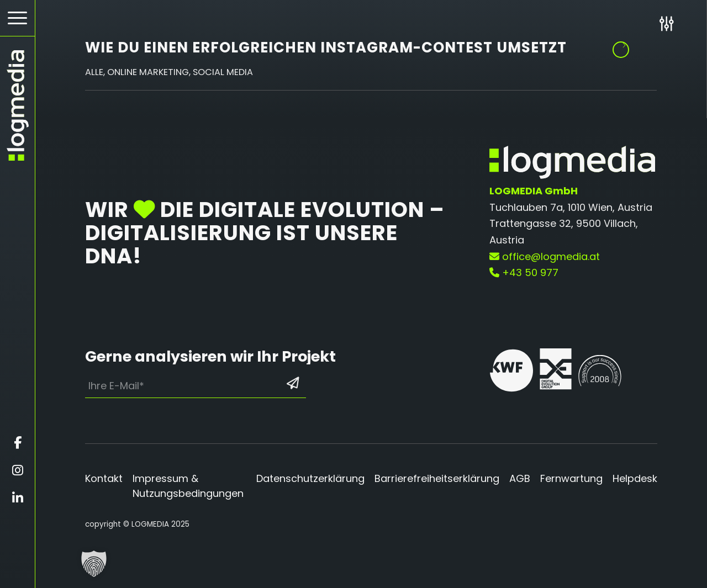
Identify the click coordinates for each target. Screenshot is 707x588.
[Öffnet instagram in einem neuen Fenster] (17, 470)
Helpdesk (635, 478)
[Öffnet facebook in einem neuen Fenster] (17, 443)
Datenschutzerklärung (310, 478)
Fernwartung (571, 478)
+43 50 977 (524, 272)
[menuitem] (17, 18)
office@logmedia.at (545, 256)
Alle (94, 72)
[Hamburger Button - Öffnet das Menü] (17, 18)
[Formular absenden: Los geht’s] (293, 383)
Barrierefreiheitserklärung (437, 478)
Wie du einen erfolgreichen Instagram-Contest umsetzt (326, 47)
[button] (94, 564)
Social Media (223, 72)
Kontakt (104, 478)
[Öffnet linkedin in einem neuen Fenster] (17, 498)
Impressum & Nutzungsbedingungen (188, 486)
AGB (520, 478)
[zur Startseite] (17, 105)
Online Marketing (148, 72)
